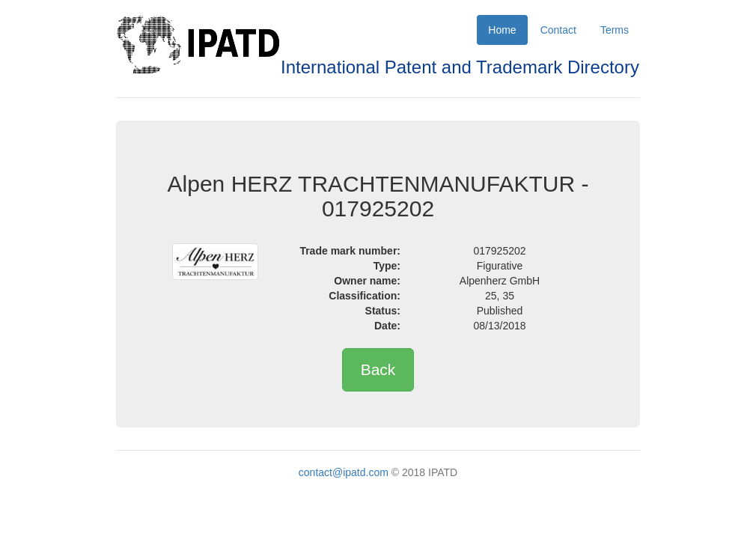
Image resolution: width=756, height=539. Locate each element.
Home (502, 30)
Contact (558, 30)
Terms (615, 30)
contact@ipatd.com (344, 472)
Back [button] (378, 369)
